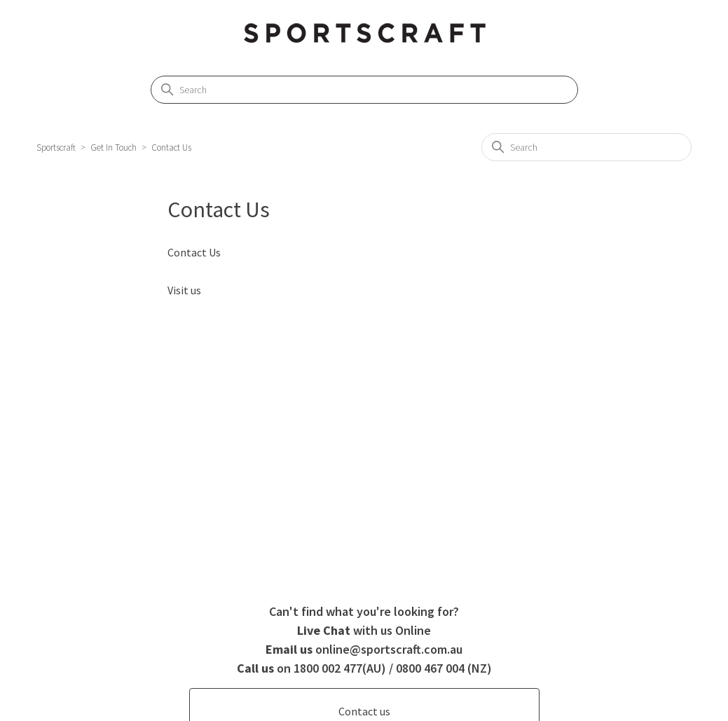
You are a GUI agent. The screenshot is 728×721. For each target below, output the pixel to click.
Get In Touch (114, 147)
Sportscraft (56, 147)
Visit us (184, 290)
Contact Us (171, 147)
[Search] (364, 90)
